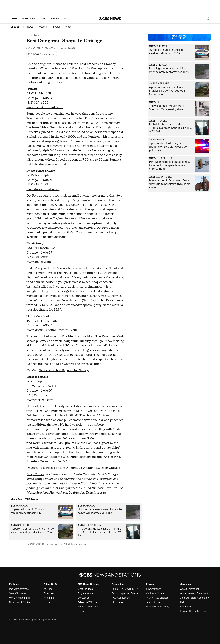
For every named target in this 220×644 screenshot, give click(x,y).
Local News (29, 19)
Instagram (49, 598)
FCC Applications (121, 598)
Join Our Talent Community (195, 598)
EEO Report (118, 602)
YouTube (48, 589)
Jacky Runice (35, 474)
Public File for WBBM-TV (125, 589)
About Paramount (190, 589)
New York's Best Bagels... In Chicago (64, 370)
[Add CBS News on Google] (42, 54)
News (31, 27)
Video (68, 27)
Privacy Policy (153, 589)
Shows (56, 19)
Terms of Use (153, 602)
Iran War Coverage (19, 589)
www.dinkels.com (39, 262)
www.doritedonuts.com (43, 189)
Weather (44, 27)
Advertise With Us (87, 602)
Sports (57, 27)
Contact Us (83, 598)
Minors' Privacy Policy (158, 607)
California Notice (155, 593)
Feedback (186, 607)
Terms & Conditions (88, 607)
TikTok (47, 602)
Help (183, 602)
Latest (15, 19)
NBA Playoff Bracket (20, 602)
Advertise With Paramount (194, 593)
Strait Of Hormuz (18, 593)
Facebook (49, 593)
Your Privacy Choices (157, 598)
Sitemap (82, 611)
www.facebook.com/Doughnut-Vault (52, 330)
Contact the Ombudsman (194, 611)
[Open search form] (208, 19)
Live (44, 19)
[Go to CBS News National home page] (110, 19)
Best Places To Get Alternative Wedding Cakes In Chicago (79, 468)
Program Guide (86, 593)
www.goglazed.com (40, 400)
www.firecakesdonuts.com (45, 107)
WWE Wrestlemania (20, 598)
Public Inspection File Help (126, 593)
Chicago (15, 27)
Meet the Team (86, 589)
